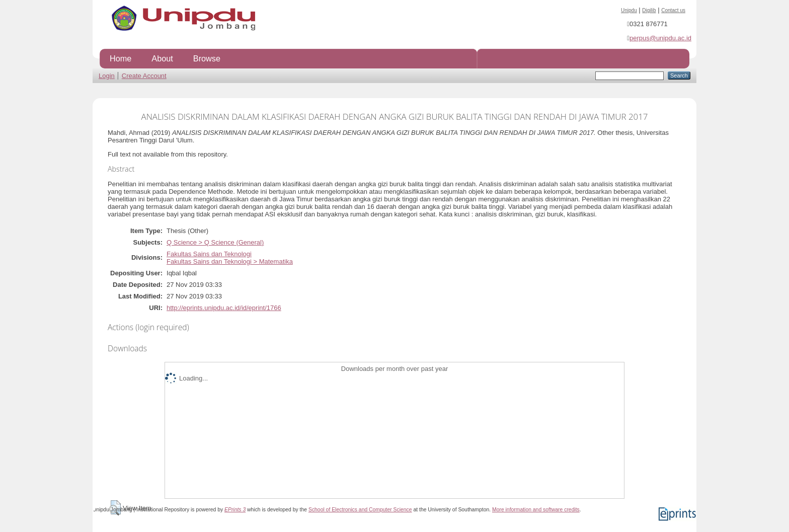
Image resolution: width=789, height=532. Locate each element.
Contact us (673, 10)
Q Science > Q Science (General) (215, 242)
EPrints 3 (235, 510)
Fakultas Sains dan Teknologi (209, 254)
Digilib (649, 10)
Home (121, 58)
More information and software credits (536, 510)
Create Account (144, 76)
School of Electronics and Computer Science (360, 510)
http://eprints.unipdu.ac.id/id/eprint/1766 (224, 308)
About (162, 58)
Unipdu (629, 10)
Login (107, 76)
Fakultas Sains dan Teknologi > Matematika (230, 261)
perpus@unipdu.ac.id (660, 38)
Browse (207, 58)
